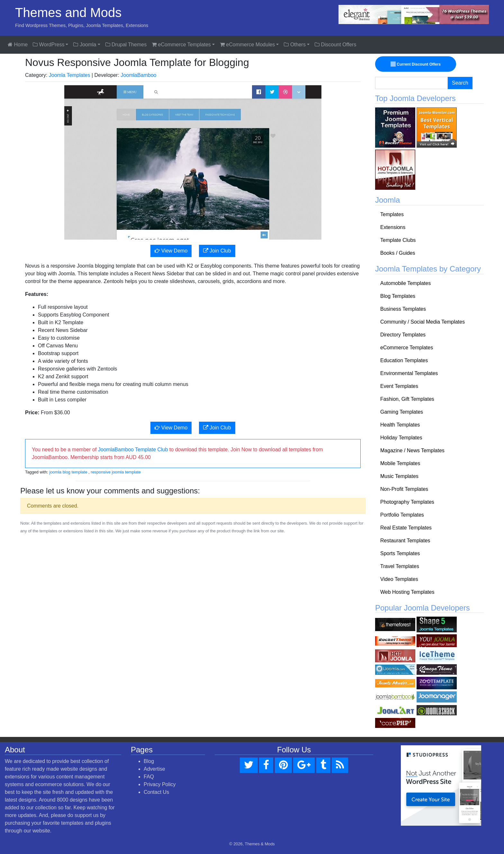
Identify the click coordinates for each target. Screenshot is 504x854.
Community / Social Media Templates (423, 322)
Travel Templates (400, 566)
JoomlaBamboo (138, 75)
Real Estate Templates (406, 528)
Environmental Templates (409, 373)
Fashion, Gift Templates (407, 399)
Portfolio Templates (402, 515)
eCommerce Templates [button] (181, 45)
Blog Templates (398, 296)
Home (18, 45)
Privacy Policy (160, 784)
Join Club (217, 251)
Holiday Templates (401, 438)
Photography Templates (407, 502)
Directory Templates (403, 335)
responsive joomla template (116, 472)
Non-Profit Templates (404, 489)
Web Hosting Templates (407, 592)
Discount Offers (335, 45)
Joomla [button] (85, 45)
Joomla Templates (70, 75)
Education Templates (404, 360)
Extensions (393, 227)
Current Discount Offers (416, 64)
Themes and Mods (68, 13)
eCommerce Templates (407, 348)
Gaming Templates (402, 412)
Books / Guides (398, 253)
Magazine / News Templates (412, 450)
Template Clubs (398, 240)
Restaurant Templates (405, 541)
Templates (392, 214)
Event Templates (399, 386)
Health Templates (400, 425)
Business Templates (403, 309)
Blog (149, 761)
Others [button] (295, 45)
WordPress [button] (49, 45)
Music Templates (399, 476)
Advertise (154, 769)
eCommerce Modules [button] (248, 45)
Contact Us (156, 792)
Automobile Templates (405, 283)
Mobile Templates (400, 463)
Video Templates (399, 579)
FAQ (149, 777)
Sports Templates (400, 553)
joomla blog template (68, 472)
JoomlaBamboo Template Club (133, 450)
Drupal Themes (126, 45)
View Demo (171, 251)
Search (460, 83)
